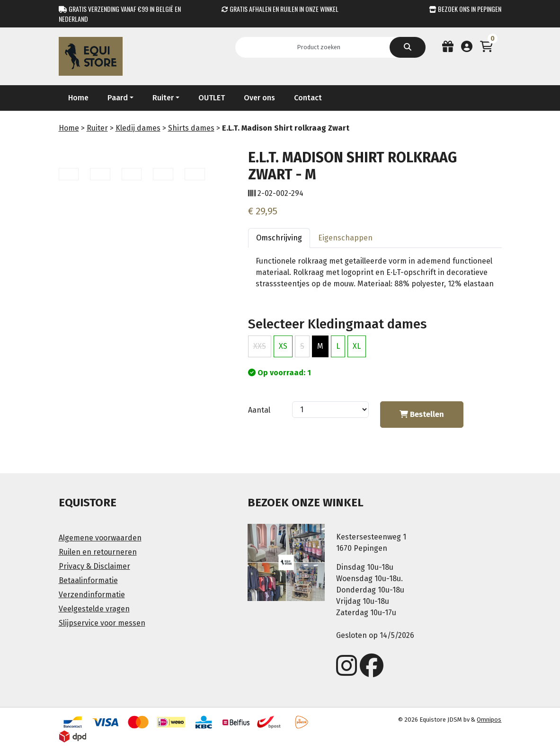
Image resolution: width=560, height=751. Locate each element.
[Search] (322, 47)
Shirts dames (191, 128)
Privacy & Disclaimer (94, 566)
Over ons (259, 98)
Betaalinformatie (88, 580)
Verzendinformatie (92, 595)
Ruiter (97, 128)
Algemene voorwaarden (100, 538)
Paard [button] (118, 98)
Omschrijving (279, 238)
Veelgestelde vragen (94, 609)
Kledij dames (138, 128)
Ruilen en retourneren (98, 552)
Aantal (259, 410)
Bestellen (422, 414)
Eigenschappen (345, 238)
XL (357, 346)
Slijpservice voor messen (102, 623)
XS (283, 346)
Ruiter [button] (163, 98)
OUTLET (212, 98)
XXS (260, 346)
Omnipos (489, 720)
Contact (308, 98)
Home (78, 98)
